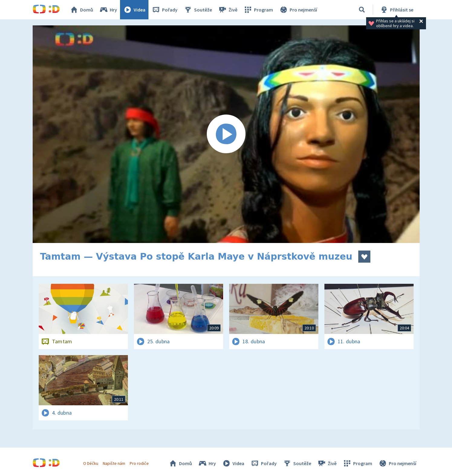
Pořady (164, 10)
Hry (108, 10)
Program (258, 10)
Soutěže (198, 10)
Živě (228, 10)
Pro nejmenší (298, 10)
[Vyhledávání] (362, 10)
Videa (134, 10)
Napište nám (114, 463)
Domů (81, 10)
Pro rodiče (139, 463)
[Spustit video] (226, 134)
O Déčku (91, 463)
